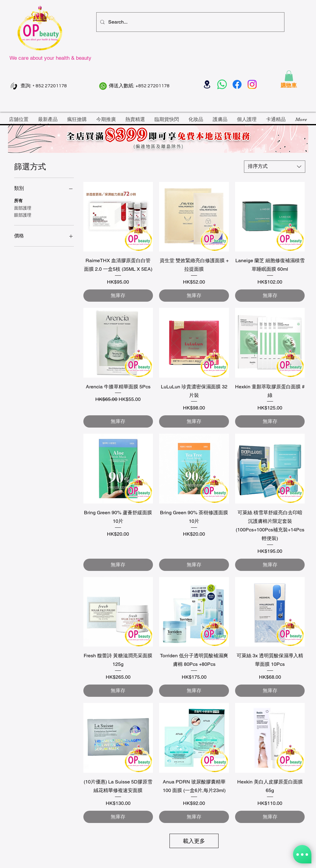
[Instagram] (252, 84)
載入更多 (194, 841)
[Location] (207, 84)
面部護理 (23, 208)
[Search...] (190, 22)
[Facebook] (237, 84)
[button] (289, 76)
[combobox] (275, 167)
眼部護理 (23, 215)
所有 (18, 200)
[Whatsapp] (222, 84)
